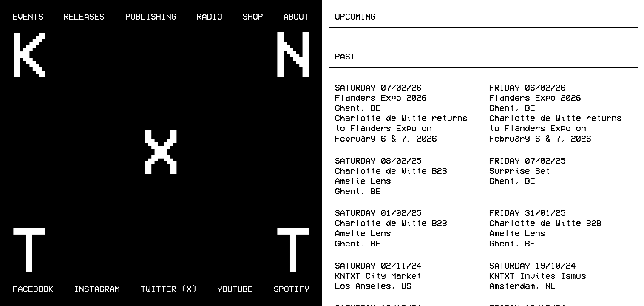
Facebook (33, 288)
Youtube (235, 288)
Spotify (292, 288)
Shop (253, 16)
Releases (84, 16)
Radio (210, 16)
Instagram (97, 288)
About (296, 16)
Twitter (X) (169, 288)
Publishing (151, 16)
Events (28, 16)
